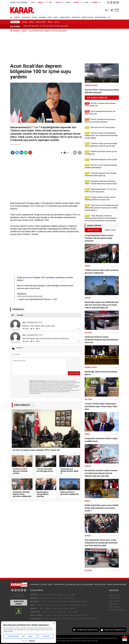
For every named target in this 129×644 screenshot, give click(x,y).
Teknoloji (35, 612)
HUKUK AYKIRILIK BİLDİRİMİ (117, 584)
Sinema (60, 615)
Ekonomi (42, 17)
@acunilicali (28, 277)
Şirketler (85, 601)
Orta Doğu (44, 598)
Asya (66, 598)
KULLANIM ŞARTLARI (72, 584)
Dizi (54, 615)
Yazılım (70, 612)
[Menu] (109, 17)
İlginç (72, 615)
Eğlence (73, 608)
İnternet (51, 612)
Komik (66, 615)
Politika (25, 22)
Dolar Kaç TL (114, 604)
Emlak (51, 601)
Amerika (53, 598)
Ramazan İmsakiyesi (117, 610)
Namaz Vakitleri (115, 598)
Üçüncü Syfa (52, 595)
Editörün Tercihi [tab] (110, 230)
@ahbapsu (51, 277)
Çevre (57, 22)
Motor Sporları (75, 605)
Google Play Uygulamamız (87, 630)
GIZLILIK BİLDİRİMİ (87, 584)
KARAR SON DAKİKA (19, 603)
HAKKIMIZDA (35, 584)
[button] (62, 153)
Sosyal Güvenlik (74, 601)
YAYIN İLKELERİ (59, 584)
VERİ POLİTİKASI (100, 584)
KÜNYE (50, 584)
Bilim (76, 612)
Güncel (17, 17)
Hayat (56, 17)
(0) (33, 329)
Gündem (49, 615)
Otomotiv (58, 601)
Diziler (42, 608)
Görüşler (76, 17)
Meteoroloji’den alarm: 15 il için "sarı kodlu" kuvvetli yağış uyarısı (46, 26)
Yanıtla (27, 329)
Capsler (53, 619)
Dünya (34, 17)
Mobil (44, 612)
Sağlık (55, 608)
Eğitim (32, 22)
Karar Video (65, 17)
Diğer (84, 605)
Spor (50, 17)
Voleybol (56, 605)
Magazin (49, 608)
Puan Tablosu (114, 601)
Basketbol (48, 605)
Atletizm (64, 605)
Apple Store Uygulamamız (115, 630)
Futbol (40, 605)
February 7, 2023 (50, 299)
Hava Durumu (114, 595)
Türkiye (50, 22)
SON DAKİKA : (16, 26)
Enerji (65, 601)
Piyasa (44, 601)
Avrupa (60, 598)
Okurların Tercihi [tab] (93, 230)
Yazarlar (26, 17)
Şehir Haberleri (115, 607)
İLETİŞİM (44, 584)
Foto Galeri (36, 619)
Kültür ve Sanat (76, 619)
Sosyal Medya (61, 612)
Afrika (71, 598)
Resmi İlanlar (87, 17)
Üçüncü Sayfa (41, 22)
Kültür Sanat (101, 17)
